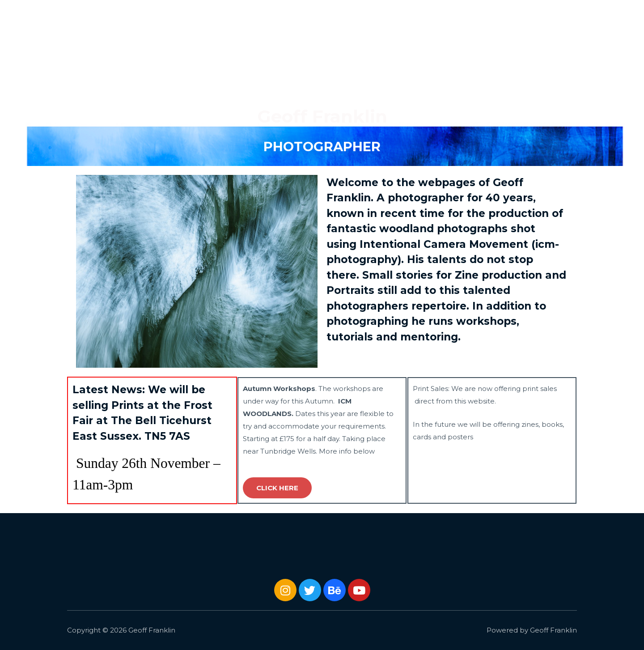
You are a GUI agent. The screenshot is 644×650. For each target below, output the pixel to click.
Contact (608, 13)
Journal (533, 13)
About (570, 13)
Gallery (487, 13)
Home (451, 13)
